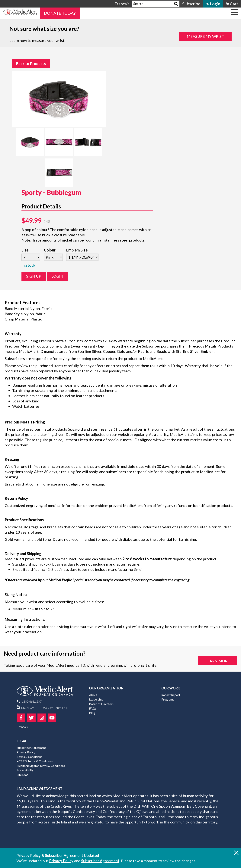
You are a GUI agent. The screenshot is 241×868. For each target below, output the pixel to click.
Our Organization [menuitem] (106, 688)
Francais (122, 4)
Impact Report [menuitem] (171, 695)
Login (57, 276)
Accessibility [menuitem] (25, 770)
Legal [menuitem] (22, 741)
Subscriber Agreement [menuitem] (31, 748)
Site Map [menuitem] (23, 775)
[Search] (176, 4)
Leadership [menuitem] (96, 699)
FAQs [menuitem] (93, 708)
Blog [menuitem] (92, 713)
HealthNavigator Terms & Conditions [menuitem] (41, 766)
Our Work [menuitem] (171, 688)
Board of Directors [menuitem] (101, 704)
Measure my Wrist (205, 36)
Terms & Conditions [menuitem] (29, 757)
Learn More (217, 661)
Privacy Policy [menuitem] (26, 752)
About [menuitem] (93, 695)
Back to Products (31, 64)
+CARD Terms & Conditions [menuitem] (35, 761)
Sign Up (34, 276)
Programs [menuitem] (168, 699)
